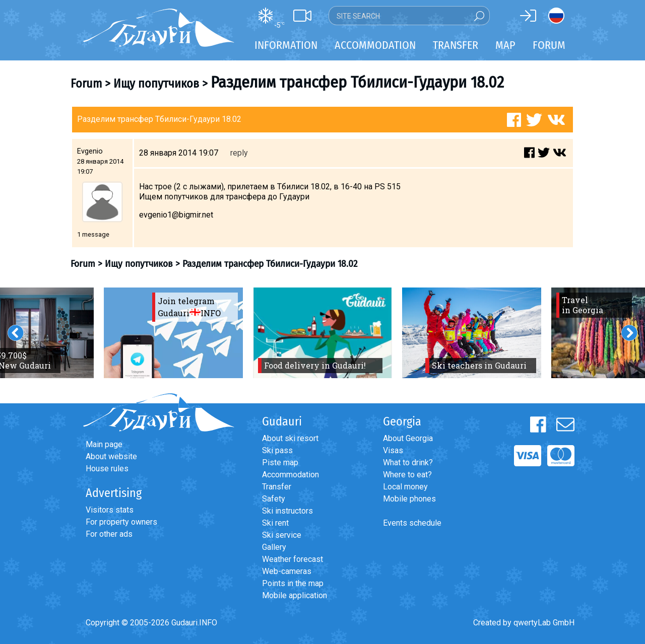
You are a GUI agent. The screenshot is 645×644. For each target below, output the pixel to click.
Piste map (280, 462)
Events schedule (412, 523)
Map (505, 45)
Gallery (274, 547)
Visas (393, 450)
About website (111, 456)
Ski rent (275, 523)
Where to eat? (407, 475)
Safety (274, 499)
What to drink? (408, 462)
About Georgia (408, 438)
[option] (173, 333)
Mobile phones (409, 499)
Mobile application (295, 595)
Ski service (282, 535)
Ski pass (277, 450)
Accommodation (291, 475)
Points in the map (293, 583)
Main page (104, 444)
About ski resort (290, 438)
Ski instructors (287, 511)
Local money (405, 487)
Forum (549, 45)
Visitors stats (110, 510)
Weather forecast (293, 559)
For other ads (109, 534)
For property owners (121, 522)
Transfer (277, 487)
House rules (107, 469)
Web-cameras (287, 571)
